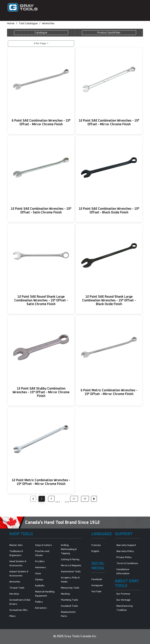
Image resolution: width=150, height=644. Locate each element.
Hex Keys (14, 594)
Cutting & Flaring (70, 560)
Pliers (12, 616)
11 (74, 499)
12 (85, 499)
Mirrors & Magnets (71, 566)
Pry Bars (40, 562)
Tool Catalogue (28, 23)
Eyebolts (40, 586)
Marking (65, 594)
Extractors (41, 608)
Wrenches (48, 23)
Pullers (39, 602)
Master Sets (16, 545)
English (95, 551)
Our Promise (123, 594)
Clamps (39, 580)
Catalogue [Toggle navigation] (41, 33)
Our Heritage (123, 600)
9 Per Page (40, 44)
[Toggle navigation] (137, 7)
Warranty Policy (125, 551)
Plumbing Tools (70, 600)
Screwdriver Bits (18, 610)
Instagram (97, 586)
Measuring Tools (70, 588)
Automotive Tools (71, 572)
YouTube (96, 592)
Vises (38, 574)
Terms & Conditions (127, 563)
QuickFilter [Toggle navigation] (109, 33)
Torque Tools (17, 588)
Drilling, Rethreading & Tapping (69, 549)
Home (11, 23)
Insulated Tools (69, 606)
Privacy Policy (124, 557)
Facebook (97, 580)
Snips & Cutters (44, 545)
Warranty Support (126, 545)
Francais (96, 545)
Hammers (41, 568)
